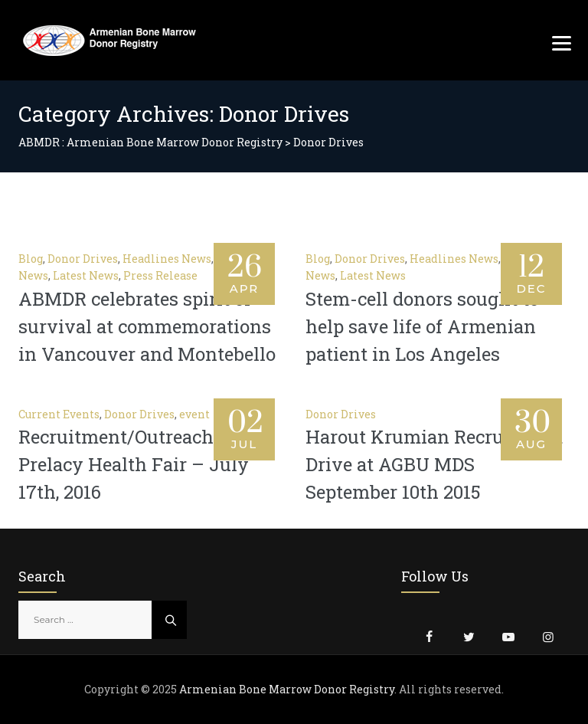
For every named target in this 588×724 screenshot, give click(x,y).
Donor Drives (83, 259)
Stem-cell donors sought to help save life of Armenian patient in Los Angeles (422, 326)
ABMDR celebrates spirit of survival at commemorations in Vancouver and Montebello (147, 326)
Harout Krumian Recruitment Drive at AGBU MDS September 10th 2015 (434, 464)
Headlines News (167, 259)
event (194, 414)
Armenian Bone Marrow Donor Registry (287, 689)
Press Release (160, 275)
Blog (31, 259)
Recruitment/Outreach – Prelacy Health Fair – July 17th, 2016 (134, 464)
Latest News (86, 275)
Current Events (59, 414)
